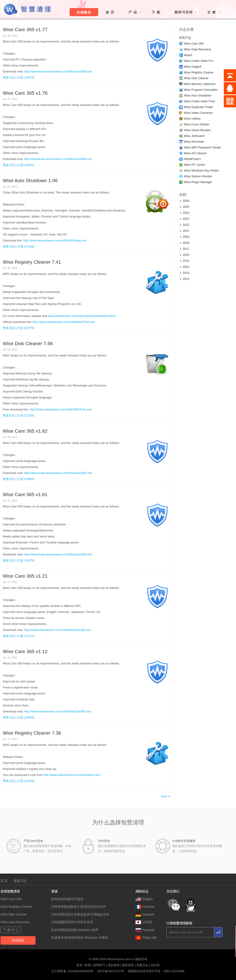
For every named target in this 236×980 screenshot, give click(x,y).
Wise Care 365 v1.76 (25, 93)
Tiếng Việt (146, 938)
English (144, 899)
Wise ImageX (193, 67)
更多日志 (9, 77)
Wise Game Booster (197, 130)
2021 (186, 231)
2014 (186, 267)
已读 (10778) (26, 328)
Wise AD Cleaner (195, 153)
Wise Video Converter (198, 113)
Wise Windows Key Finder (201, 170)
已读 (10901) (26, 165)
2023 (186, 219)
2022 (186, 225)
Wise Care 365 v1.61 (25, 494)
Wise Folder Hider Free (199, 101)
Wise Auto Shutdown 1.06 (30, 180)
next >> (166, 796)
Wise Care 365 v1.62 (25, 431)
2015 (186, 261)
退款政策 (114, 965)
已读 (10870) (26, 77)
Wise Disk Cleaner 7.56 (28, 343)
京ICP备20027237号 (111, 971)
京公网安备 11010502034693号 (72, 971)
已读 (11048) (26, 781)
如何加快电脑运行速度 (67, 899)
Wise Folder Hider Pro (199, 61)
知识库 (155, 965)
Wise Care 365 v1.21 (25, 576)
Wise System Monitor (198, 176)
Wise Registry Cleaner (199, 72)
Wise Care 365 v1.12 (25, 651)
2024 (186, 213)
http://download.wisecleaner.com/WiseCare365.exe (58, 71)
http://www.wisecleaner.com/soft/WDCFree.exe (61, 409)
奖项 (88, 965)
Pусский (145, 930)
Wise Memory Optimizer (200, 84)
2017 (186, 249)
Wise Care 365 (194, 44)
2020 (186, 237)
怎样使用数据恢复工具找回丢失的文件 (79, 907)
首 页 (4, 881)
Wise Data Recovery (198, 49)
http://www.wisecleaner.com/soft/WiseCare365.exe (58, 630)
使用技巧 (99, 965)
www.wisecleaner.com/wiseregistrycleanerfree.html (82, 316)
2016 (186, 255)
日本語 (144, 922)
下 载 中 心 (11, 930)
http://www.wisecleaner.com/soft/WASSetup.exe (55, 240)
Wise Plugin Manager (198, 182)
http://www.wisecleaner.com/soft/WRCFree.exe (64, 322)
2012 (186, 279)
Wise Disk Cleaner (196, 78)
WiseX (188, 55)
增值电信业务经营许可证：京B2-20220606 (156, 971)
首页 (79, 965)
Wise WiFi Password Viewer (203, 147)
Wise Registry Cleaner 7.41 (32, 262)
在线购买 (18, 940)
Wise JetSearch (194, 136)
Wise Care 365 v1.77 (25, 29)
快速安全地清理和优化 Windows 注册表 (80, 938)
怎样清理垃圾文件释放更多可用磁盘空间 (80, 914)
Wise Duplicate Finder (199, 107)
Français (145, 907)
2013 (186, 273)
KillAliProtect (192, 159)
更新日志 (20, 881)
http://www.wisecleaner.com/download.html (72, 775)
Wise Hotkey (192, 119)
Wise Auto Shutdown (198, 95)
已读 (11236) (26, 415)
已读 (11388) (26, 246)
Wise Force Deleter (197, 124)
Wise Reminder (194, 142)
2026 (186, 201)
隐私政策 (128, 965)
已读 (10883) (26, 479)
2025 (186, 207)
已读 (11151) (26, 636)
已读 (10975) (26, 560)
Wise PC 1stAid (194, 165)
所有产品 (185, 38)
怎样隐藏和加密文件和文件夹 (72, 922)
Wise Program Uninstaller (201, 90)
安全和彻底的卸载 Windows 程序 (75, 930)
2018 (186, 243)
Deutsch (145, 914)
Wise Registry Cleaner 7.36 (32, 733)
